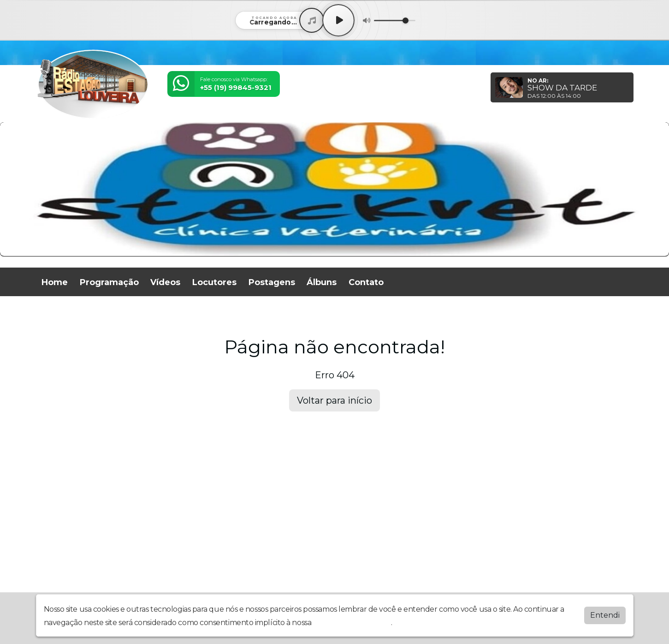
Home (55, 282)
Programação (109, 282)
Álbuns (322, 282)
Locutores (214, 282)
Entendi (605, 615)
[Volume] (395, 21)
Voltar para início (334, 400)
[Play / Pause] (338, 20)
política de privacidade (352, 623)
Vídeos (165, 282)
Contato (366, 282)
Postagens (272, 282)
